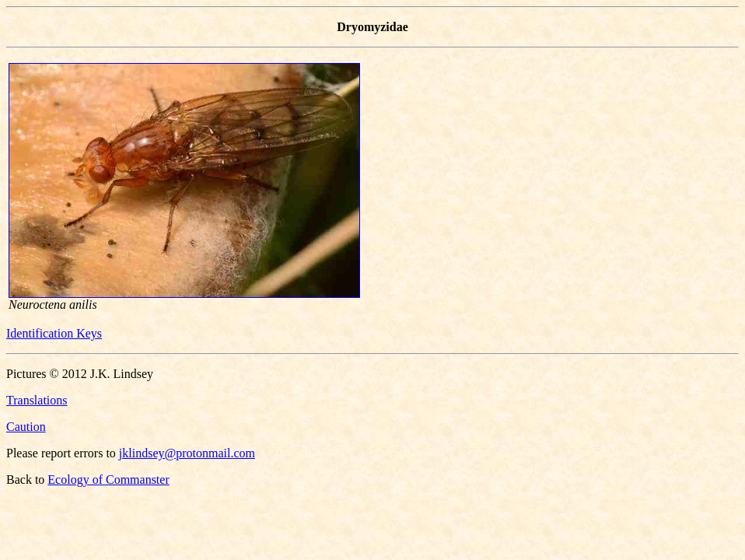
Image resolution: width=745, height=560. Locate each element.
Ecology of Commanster (108, 479)
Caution (26, 427)
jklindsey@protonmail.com (187, 453)
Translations (37, 400)
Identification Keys (54, 333)
